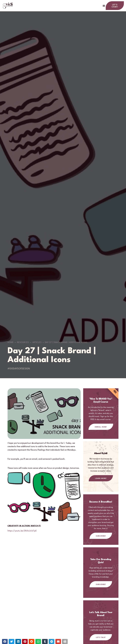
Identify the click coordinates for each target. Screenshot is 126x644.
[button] (104, 6)
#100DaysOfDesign (19, 370)
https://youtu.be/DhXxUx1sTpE (22, 531)
